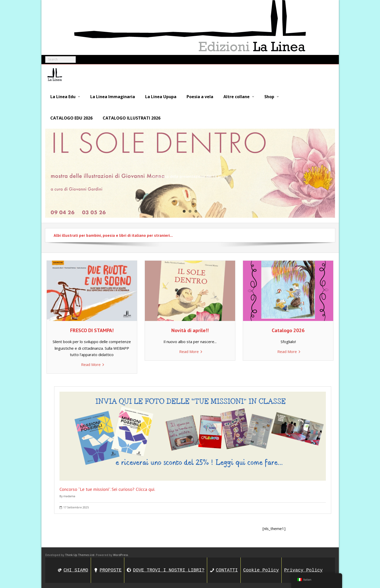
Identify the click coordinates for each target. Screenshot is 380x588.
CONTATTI (227, 570)
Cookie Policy (261, 570)
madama (69, 496)
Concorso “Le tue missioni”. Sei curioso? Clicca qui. (107, 489)
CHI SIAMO (76, 570)
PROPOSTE (111, 570)
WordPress (120, 555)
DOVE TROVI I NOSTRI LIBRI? (169, 570)
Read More (91, 364)
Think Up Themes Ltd (80, 555)
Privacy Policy (303, 570)
